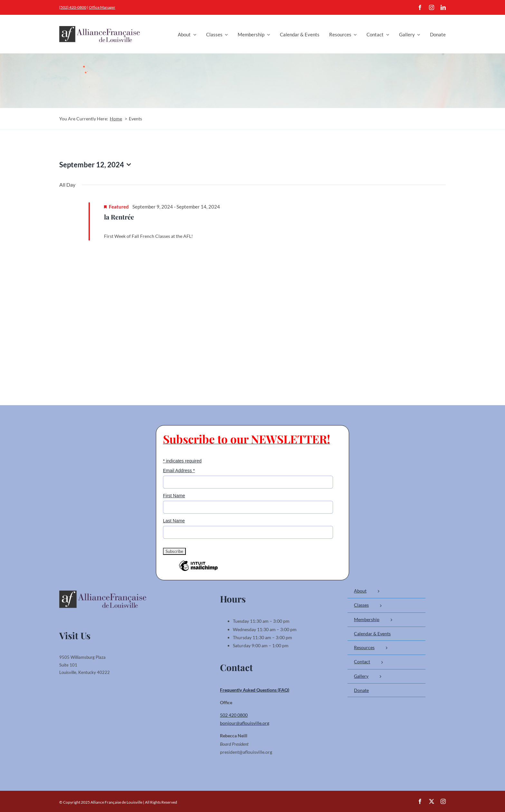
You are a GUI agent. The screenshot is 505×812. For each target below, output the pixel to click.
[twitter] (432, 801)
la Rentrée (119, 217)
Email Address (179, 471)
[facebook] (420, 7)
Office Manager (102, 7)
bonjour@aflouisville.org (245, 723)
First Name (174, 496)
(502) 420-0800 (73, 7)
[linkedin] (443, 7)
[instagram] (432, 7)
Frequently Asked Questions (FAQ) (255, 690)
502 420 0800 (234, 715)
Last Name (174, 521)
